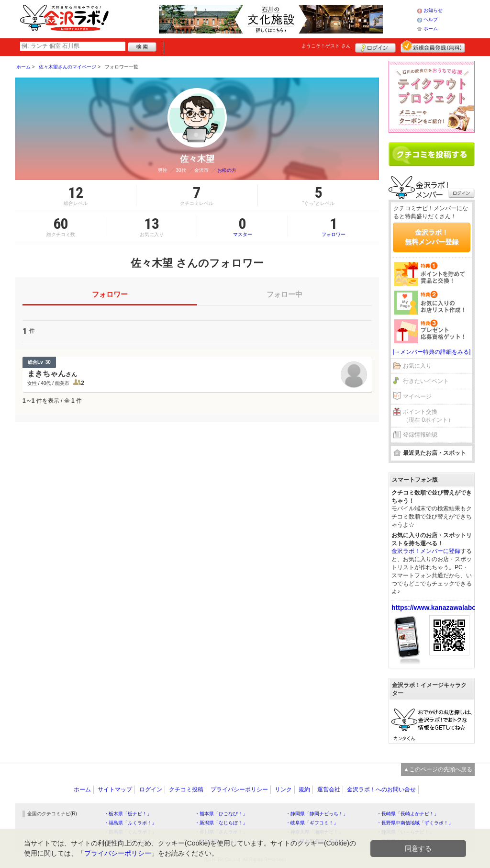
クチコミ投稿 (186, 789)
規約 (304, 789)
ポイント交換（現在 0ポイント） (428, 416)
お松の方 (227, 170)
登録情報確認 (420, 435)
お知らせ (433, 10)
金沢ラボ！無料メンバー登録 (432, 237)
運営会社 (329, 789)
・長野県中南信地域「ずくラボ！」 (415, 823)
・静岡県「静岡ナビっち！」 (317, 814)
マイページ (417, 396)
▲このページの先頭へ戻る (438, 769)
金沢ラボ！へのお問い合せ (381, 789)
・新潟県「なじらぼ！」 (221, 823)
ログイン (375, 46)
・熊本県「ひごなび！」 (221, 814)
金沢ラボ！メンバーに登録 (426, 551)
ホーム (431, 28)
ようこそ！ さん (326, 46)
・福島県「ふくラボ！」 (130, 823)
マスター (242, 226)
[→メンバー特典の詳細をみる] (432, 352)
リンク (283, 789)
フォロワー (334, 226)
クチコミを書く (432, 154)
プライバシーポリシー (239, 789)
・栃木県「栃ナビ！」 (128, 814)
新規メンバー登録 (433, 46)
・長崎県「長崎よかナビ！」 (408, 814)
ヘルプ (431, 19)
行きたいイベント (426, 381)
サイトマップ (115, 789)
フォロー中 (284, 294)
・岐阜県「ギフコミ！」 (312, 823)
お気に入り (417, 366)
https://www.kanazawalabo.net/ (441, 608)
